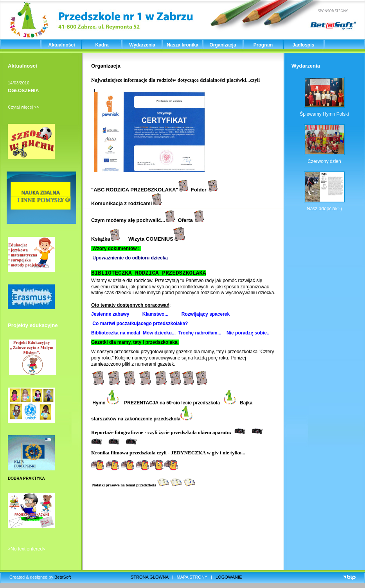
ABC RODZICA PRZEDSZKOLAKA (135, 190)
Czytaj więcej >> (23, 107)
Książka (105, 239)
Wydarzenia (142, 45)
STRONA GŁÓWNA (150, 577)
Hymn (105, 403)
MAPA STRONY (192, 577)
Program (263, 45)
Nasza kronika (182, 45)
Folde (198, 190)
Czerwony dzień (324, 161)
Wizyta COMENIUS (157, 239)
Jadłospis (303, 45)
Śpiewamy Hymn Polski (324, 114)
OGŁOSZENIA (23, 91)
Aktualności (61, 45)
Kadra (102, 45)
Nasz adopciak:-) (324, 209)
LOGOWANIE (229, 577)
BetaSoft (63, 577)
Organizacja (223, 45)
